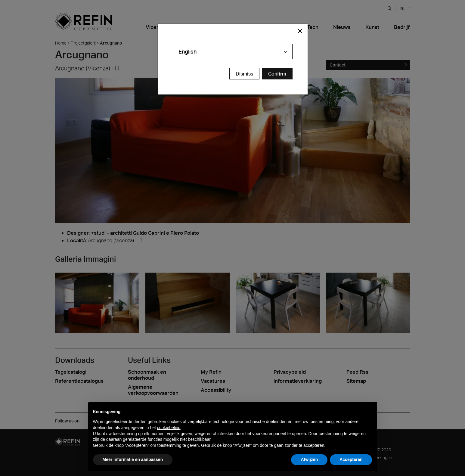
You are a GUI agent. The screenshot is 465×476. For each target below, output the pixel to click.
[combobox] (233, 51)
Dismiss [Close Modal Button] (244, 74)
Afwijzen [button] (309, 459)
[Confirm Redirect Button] (277, 74)
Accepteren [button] (351, 459)
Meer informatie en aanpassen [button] (133, 459)
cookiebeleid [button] (169, 428)
